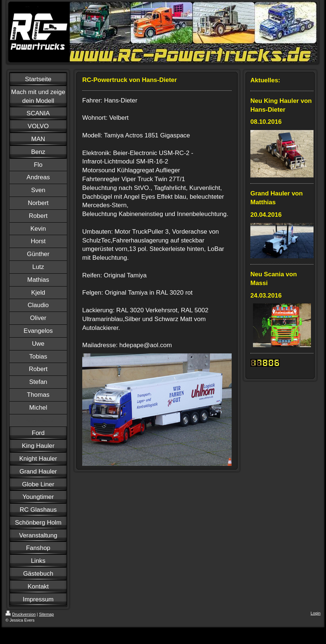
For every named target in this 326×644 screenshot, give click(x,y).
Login (316, 613)
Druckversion (21, 614)
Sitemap (46, 614)
